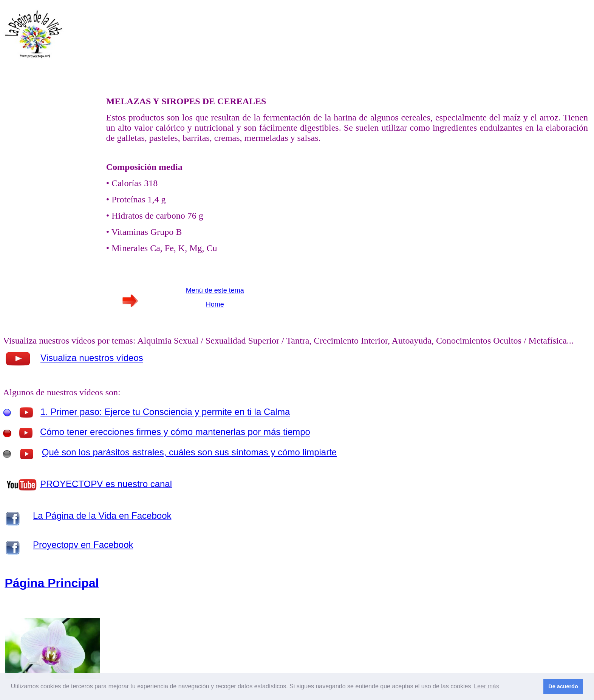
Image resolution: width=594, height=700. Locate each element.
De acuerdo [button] (563, 686)
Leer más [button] (486, 686)
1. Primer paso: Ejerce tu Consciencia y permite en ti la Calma (165, 412)
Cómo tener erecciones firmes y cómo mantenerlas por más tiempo (175, 432)
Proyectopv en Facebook (83, 545)
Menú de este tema (215, 290)
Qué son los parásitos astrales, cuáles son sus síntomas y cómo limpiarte (189, 452)
